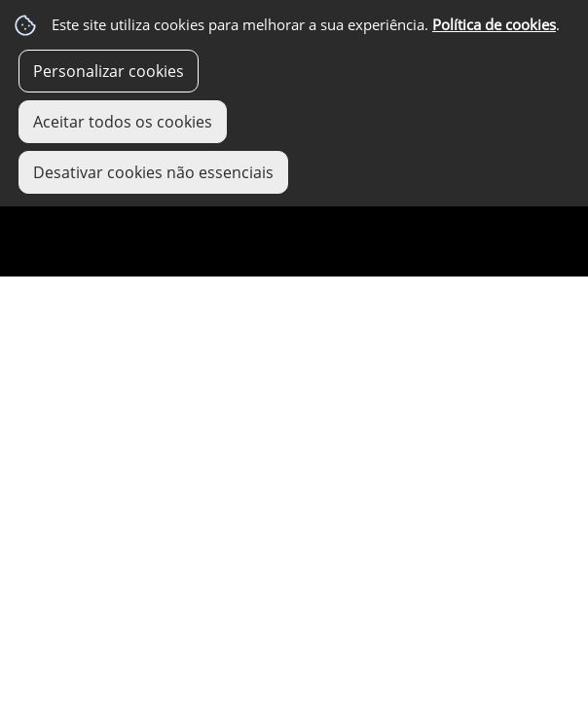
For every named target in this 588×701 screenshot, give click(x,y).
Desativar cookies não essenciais (153, 172)
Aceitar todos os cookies (123, 122)
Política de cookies (494, 25)
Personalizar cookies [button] (109, 71)
